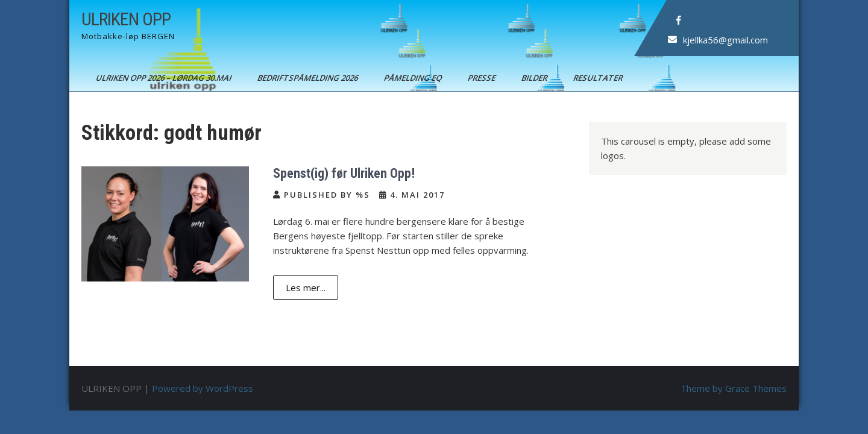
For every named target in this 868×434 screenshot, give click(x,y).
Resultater (599, 78)
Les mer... (306, 288)
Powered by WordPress (203, 388)
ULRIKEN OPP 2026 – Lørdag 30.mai (165, 78)
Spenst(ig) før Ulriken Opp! (344, 173)
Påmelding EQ (414, 78)
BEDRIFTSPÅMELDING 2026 (309, 78)
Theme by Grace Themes (734, 388)
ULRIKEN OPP (126, 19)
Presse (483, 78)
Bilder (535, 78)
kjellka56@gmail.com (725, 40)
